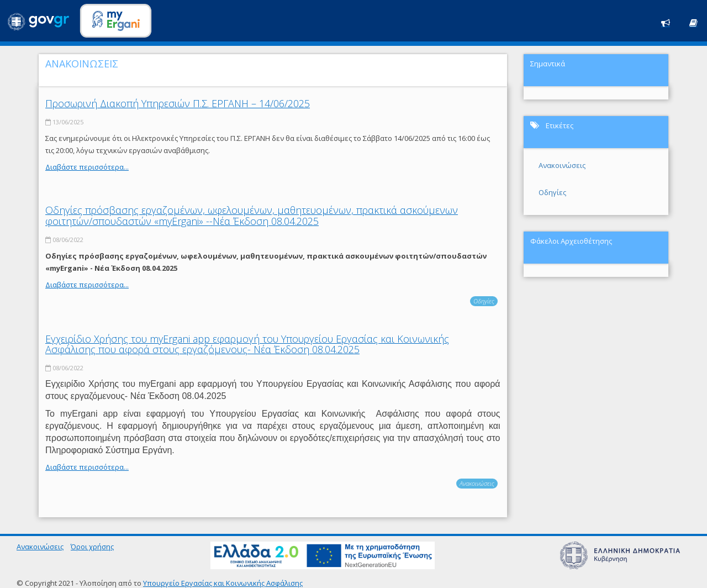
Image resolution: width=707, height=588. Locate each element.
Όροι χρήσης (92, 547)
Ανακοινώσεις (477, 483)
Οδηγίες (484, 301)
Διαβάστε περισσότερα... (87, 167)
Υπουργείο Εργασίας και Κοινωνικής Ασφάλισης (223, 583)
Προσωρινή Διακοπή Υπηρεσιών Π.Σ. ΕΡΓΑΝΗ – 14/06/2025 (178, 103)
